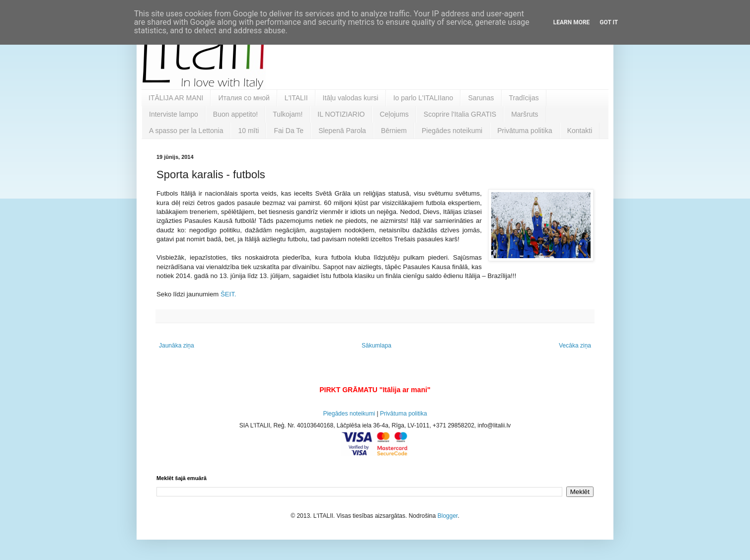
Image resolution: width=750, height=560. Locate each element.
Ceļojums (394, 114)
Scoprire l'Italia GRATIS (460, 114)
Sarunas (481, 98)
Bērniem (394, 131)
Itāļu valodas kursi (351, 98)
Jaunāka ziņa (177, 346)
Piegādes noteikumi (452, 131)
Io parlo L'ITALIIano (423, 98)
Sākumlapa (376, 346)
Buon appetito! (235, 114)
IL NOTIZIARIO (341, 114)
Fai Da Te (289, 131)
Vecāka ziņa (575, 346)
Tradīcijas (524, 98)
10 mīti (248, 131)
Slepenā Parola (342, 131)
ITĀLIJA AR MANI (176, 98)
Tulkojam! (288, 114)
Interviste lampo (174, 114)
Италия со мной (244, 98)
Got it (609, 22)
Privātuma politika (525, 131)
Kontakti (580, 131)
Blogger (448, 516)
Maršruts (525, 114)
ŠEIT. (228, 294)
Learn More (572, 22)
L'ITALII (296, 98)
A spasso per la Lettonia (186, 131)
